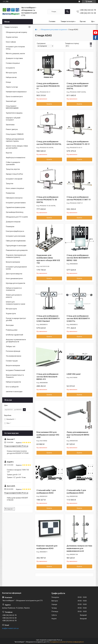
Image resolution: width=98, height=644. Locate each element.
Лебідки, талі (11, 346)
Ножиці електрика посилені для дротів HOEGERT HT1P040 (18, 452)
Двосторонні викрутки (14, 274)
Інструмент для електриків (16, 236)
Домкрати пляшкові (13, 222)
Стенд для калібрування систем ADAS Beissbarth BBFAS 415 (47, 377)
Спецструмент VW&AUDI (15, 134)
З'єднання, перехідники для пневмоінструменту (16, 256)
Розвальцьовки (12, 330)
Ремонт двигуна (12, 129)
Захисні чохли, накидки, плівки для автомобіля (17, 147)
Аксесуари (10, 325)
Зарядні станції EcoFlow (14, 174)
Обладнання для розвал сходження (54, 30)
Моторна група (11, 73)
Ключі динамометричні (14, 279)
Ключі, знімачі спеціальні (15, 188)
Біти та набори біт (12, 387)
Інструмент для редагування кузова (16, 268)
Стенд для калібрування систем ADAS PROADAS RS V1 (48, 86)
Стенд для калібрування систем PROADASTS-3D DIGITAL (47, 200)
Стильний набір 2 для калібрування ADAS (76, 492)
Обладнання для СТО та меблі (17, 217)
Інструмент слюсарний (14, 179)
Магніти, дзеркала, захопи (15, 54)
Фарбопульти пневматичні (16, 158)
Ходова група (11, 314)
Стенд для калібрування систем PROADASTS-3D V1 (78, 143)
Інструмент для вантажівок (16, 203)
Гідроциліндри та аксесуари (16, 246)
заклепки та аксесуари (14, 392)
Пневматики (10, 193)
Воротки (9, 153)
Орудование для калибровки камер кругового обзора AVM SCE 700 (48, 259)
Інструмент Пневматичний (15, 370)
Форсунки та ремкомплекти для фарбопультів (16, 341)
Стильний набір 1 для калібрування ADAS (46, 492)
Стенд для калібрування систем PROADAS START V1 (79, 198)
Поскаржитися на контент (58, 642)
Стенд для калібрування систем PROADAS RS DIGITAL (49, 143)
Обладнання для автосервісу (16, 32)
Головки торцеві (12, 361)
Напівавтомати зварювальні (16, 92)
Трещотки (10, 184)
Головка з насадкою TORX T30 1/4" (18, 471)
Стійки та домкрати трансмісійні (13, 163)
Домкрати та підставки (14, 58)
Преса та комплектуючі (14, 97)
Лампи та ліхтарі (12, 87)
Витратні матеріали (13, 262)
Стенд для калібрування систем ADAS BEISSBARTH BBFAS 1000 (78, 258)
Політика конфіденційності (75, 642)
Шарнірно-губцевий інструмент (13, 119)
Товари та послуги (68, 21)
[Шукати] (67, 12)
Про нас (83, 21)
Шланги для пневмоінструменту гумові (16, 303)
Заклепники (10, 125)
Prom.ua (60, 640)
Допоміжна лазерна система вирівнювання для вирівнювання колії (79, 548)
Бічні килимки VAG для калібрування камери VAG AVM (48, 435)
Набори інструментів (13, 382)
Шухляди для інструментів (16, 283)
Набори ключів (11, 77)
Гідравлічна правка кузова (16, 207)
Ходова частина (12, 37)
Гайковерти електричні (14, 198)
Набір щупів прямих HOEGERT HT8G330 (17, 499)
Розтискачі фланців (13, 351)
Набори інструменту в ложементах (14, 289)
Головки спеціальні (13, 63)
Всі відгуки (9, 509)
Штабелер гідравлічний (14, 335)
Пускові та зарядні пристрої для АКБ (16, 319)
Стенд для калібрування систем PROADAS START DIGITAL (78, 86)
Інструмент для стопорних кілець (15, 48)
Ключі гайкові (11, 42)
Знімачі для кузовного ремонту (14, 296)
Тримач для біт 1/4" (14, 475)
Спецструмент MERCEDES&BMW (12, 107)
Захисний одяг (11, 101)
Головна (52, 21)
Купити (49, 104)
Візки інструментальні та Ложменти (15, 376)
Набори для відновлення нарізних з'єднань (15, 140)
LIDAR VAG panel (74, 374)
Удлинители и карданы (14, 113)
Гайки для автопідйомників (16, 241)
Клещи (8, 82)
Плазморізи (10, 227)
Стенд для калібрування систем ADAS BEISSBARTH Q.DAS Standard (48, 319)
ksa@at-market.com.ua (10, 628)
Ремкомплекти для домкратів (17, 250)
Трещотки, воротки (13, 169)
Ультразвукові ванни (14, 356)
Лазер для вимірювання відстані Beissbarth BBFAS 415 (78, 435)
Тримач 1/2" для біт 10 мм (16, 477)
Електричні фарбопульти (15, 231)
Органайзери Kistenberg (15, 212)
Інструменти (10, 68)
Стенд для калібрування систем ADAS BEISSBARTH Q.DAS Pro (78, 319)
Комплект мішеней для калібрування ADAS (47, 547)
